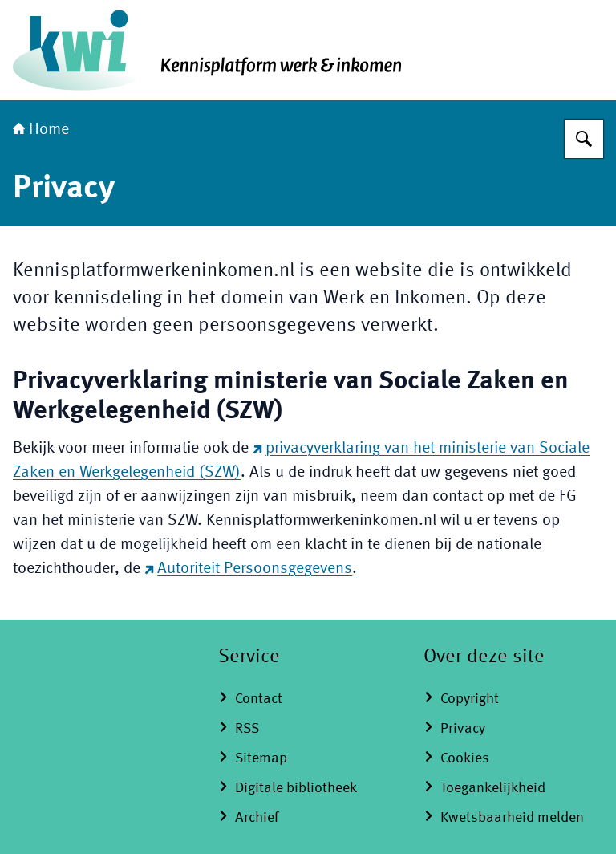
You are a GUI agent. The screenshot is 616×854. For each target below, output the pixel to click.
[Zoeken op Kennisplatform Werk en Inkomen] (584, 139)
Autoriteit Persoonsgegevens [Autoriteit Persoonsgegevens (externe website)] (248, 569)
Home (41, 130)
